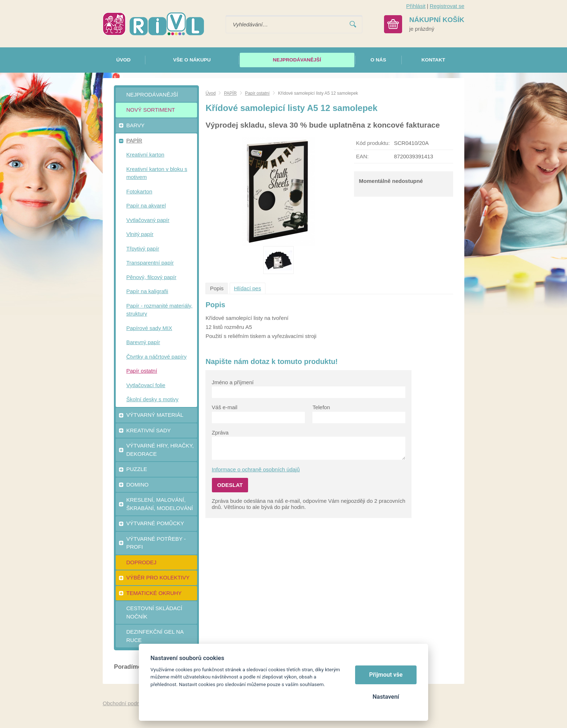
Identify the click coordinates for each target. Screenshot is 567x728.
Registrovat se (447, 6)
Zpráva (220, 432)
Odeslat (230, 485)
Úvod (210, 93)
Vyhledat (353, 24)
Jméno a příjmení (233, 382)
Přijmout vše (386, 675)
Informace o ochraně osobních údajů (256, 469)
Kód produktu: (373, 143)
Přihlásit (416, 6)
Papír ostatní (257, 93)
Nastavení (386, 697)
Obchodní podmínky (127, 703)
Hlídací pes (248, 288)
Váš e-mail (225, 407)
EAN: (362, 156)
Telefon (321, 407)
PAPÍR (230, 93)
